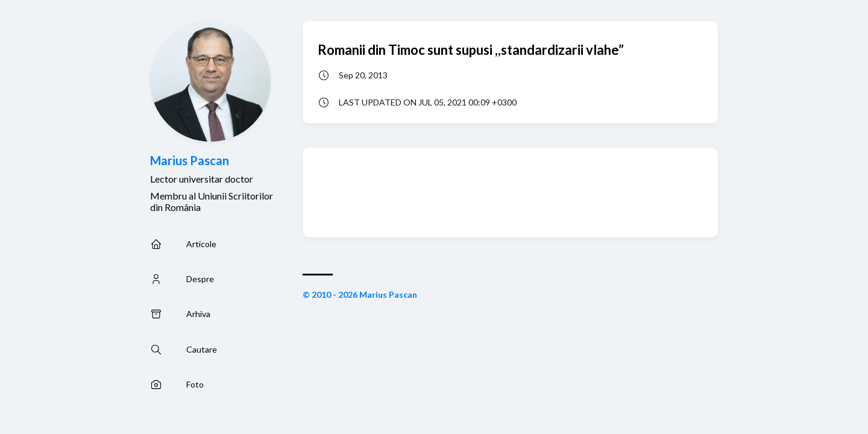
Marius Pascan (190, 160)
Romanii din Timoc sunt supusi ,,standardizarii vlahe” (471, 50)
